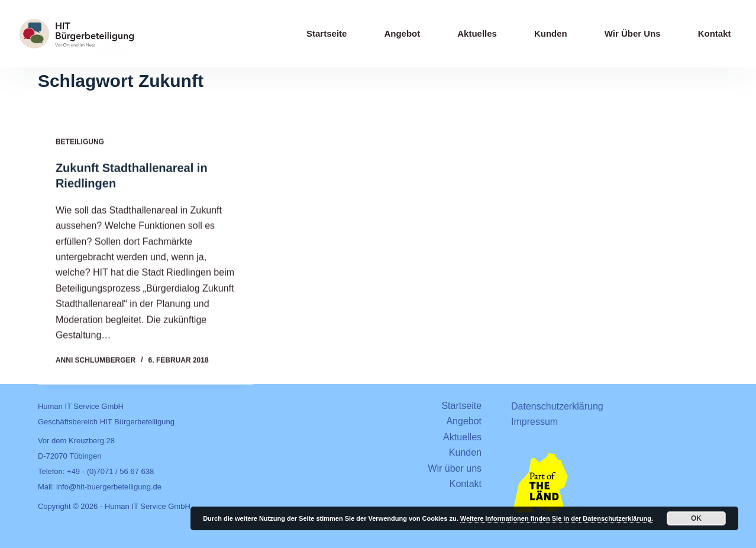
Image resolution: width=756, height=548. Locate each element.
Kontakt (466, 484)
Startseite (461, 406)
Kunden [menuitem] (551, 33)
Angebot (464, 421)
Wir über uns (455, 468)
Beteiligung (80, 143)
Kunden (465, 452)
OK (696, 518)
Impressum (534, 422)
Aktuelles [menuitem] (477, 33)
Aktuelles (462, 437)
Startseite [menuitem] (327, 33)
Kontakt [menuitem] (715, 33)
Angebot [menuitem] (402, 33)
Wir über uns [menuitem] (633, 33)
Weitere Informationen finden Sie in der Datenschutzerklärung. (557, 518)
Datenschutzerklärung (557, 406)
